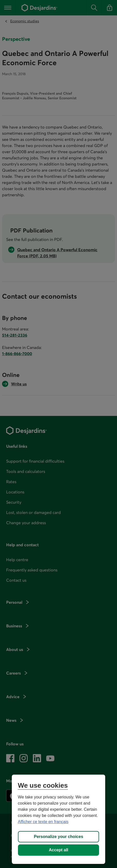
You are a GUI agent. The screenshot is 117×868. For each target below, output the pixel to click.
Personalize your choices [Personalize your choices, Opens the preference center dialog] (59, 837)
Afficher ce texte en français (43, 822)
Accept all (59, 850)
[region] (59, 819)
